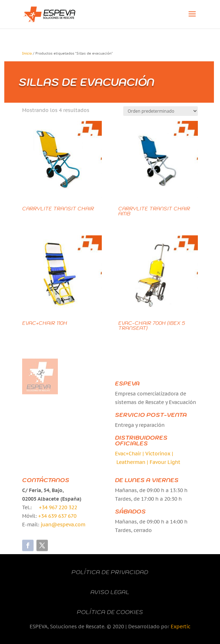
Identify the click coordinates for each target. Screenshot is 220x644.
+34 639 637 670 (57, 516)
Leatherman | (133, 462)
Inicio (27, 53)
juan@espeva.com (63, 525)
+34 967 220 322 (58, 507)
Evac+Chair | (130, 454)
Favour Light (165, 462)
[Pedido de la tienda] (161, 111)
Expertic (181, 627)
